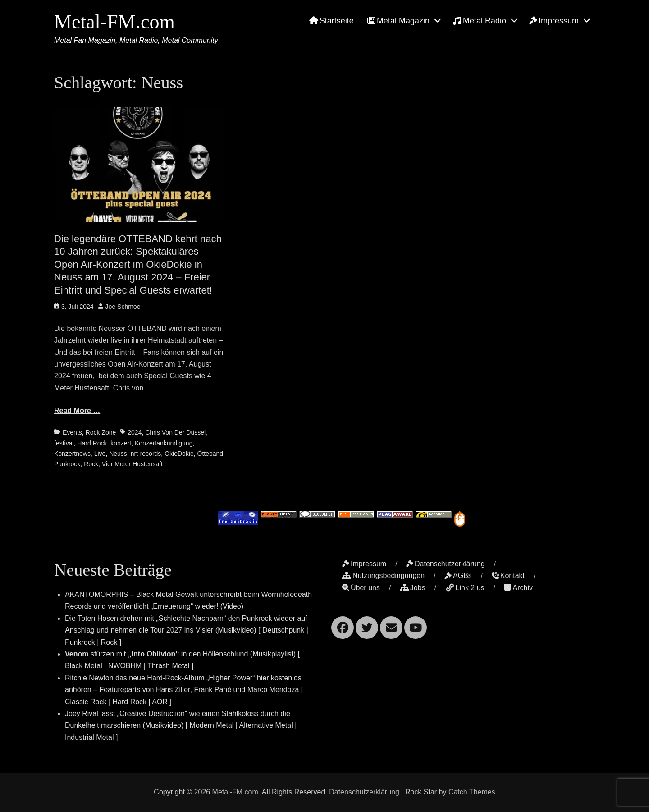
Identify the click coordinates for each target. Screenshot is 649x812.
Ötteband (210, 454)
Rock (91, 464)
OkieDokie (179, 454)
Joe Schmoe (123, 307)
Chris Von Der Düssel (175, 432)
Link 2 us (465, 588)
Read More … (77, 411)
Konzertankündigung (164, 443)
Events (72, 432)
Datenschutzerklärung (446, 564)
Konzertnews (72, 454)
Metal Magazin (398, 21)
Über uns (361, 588)
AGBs (458, 576)
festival (64, 443)
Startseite (331, 21)
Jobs (413, 588)
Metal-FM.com (114, 22)
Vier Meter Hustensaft (132, 464)
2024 (135, 432)
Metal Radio (479, 21)
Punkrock (67, 464)
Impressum (554, 21)
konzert (121, 443)
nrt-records (146, 454)
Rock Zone (101, 432)
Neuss (118, 454)
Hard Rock (92, 443)
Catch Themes (472, 792)
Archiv (518, 588)
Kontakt (508, 576)
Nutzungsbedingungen (383, 576)
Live (100, 454)
